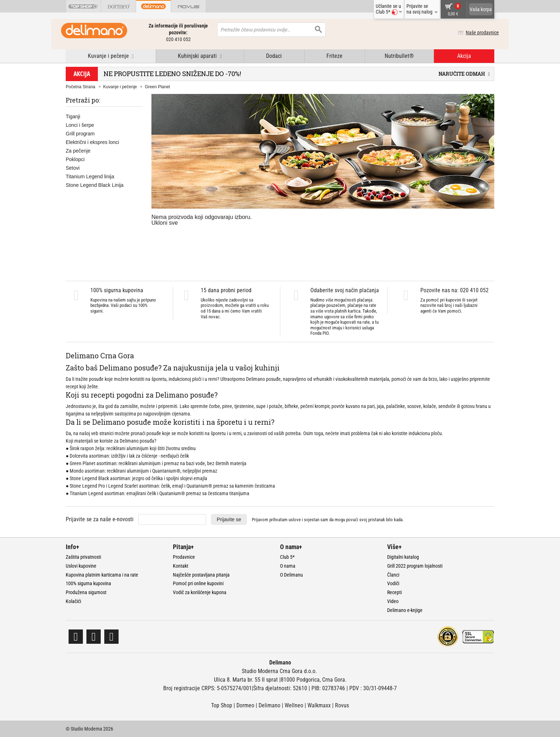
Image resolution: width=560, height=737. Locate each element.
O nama (288, 566)
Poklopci (75, 159)
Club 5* (287, 557)
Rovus (342, 705)
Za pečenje (78, 151)
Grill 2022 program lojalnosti (415, 566)
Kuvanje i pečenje (120, 87)
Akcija (464, 56)
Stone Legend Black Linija (95, 185)
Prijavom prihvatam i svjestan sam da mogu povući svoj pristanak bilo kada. (328, 520)
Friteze (334, 56)
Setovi (73, 168)
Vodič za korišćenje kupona (200, 592)
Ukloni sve (165, 223)
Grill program (80, 134)
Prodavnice (184, 557)
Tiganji (73, 116)
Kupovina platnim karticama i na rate (102, 575)
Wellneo (294, 705)
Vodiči (393, 583)
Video (393, 601)
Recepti (394, 592)
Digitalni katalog (403, 557)
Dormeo (245, 705)
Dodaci (274, 56)
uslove (295, 520)
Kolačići (73, 601)
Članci (393, 575)
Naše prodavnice (478, 33)
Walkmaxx (319, 705)
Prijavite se (229, 519)
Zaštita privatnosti (83, 557)
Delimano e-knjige (405, 610)
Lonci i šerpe (80, 125)
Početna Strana (81, 87)
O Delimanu (291, 575)
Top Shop (222, 705)
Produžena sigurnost (86, 592)
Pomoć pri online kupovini (198, 583)
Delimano (269, 705)
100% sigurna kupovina (88, 583)
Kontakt (181, 566)
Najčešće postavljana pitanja (201, 575)
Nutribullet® (399, 56)
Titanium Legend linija (90, 176)
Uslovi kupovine (81, 566)
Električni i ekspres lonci (92, 142)
